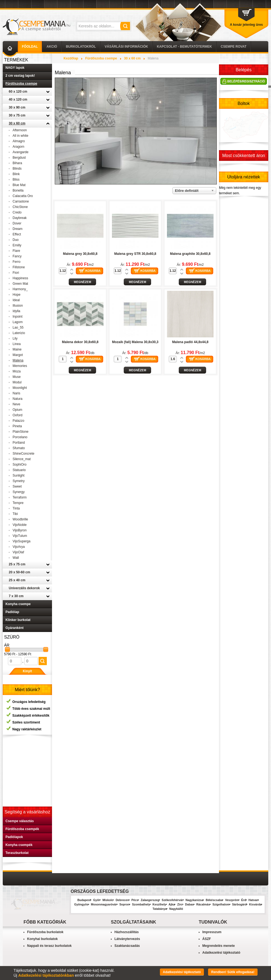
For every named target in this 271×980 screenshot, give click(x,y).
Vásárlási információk (126, 47)
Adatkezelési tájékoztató (221, 953)
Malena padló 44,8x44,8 (190, 342)
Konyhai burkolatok (42, 939)
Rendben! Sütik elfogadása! (233, 972)
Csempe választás (20, 821)
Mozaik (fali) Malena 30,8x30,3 (135, 342)
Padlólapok (14, 837)
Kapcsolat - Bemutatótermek (184, 47)
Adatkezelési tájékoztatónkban (46, 975)
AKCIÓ (52, 47)
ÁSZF (207, 939)
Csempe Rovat (233, 47)
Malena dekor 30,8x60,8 (80, 342)
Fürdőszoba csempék (22, 829)
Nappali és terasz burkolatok (49, 946)
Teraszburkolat (17, 853)
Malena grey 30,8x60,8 (80, 254)
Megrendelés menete (219, 946)
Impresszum (212, 932)
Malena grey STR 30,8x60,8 (135, 254)
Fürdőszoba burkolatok (45, 932)
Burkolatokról (81, 47)
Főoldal (30, 47)
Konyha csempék (19, 845)
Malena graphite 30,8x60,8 (190, 254)
